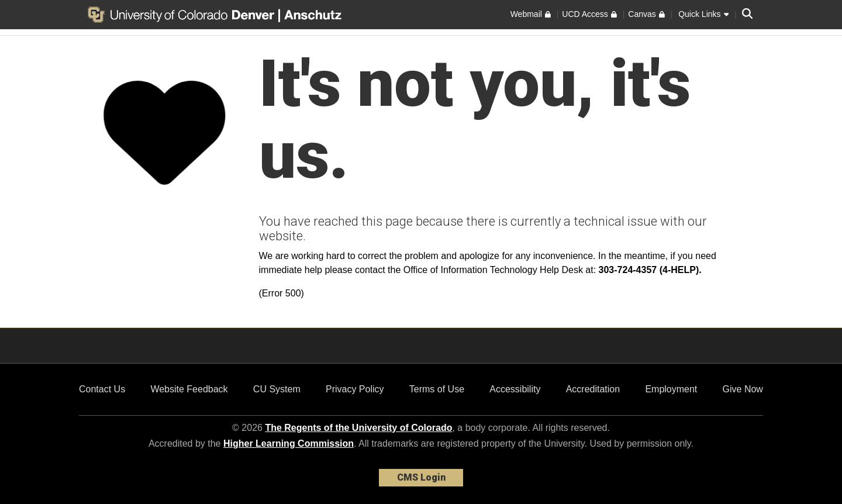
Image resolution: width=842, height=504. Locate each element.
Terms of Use (437, 389)
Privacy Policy (355, 389)
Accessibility (515, 389)
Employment (671, 389)
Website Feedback (189, 389)
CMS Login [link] (421, 477)
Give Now (743, 389)
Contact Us (102, 389)
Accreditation (593, 389)
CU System (277, 389)
